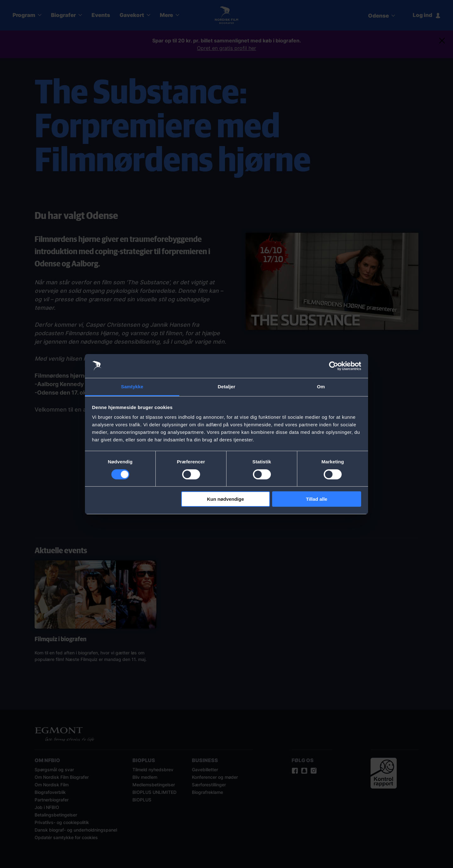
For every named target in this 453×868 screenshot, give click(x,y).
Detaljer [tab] (226, 387)
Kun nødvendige (226, 499)
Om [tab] (321, 387)
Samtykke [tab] (132, 387)
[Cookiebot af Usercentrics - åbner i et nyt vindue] (334, 366)
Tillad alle (316, 499)
